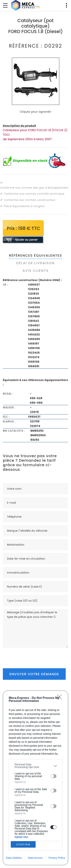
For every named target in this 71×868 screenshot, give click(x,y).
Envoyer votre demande (34, 674)
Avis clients (35, 271)
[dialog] (35, 778)
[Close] (61, 698)
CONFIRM (23, 844)
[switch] (53, 776)
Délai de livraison (35, 263)
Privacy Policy (57, 858)
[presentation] (32, 655)
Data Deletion (14, 858)
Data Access (35, 858)
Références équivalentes (35, 255)
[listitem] (35, 766)
